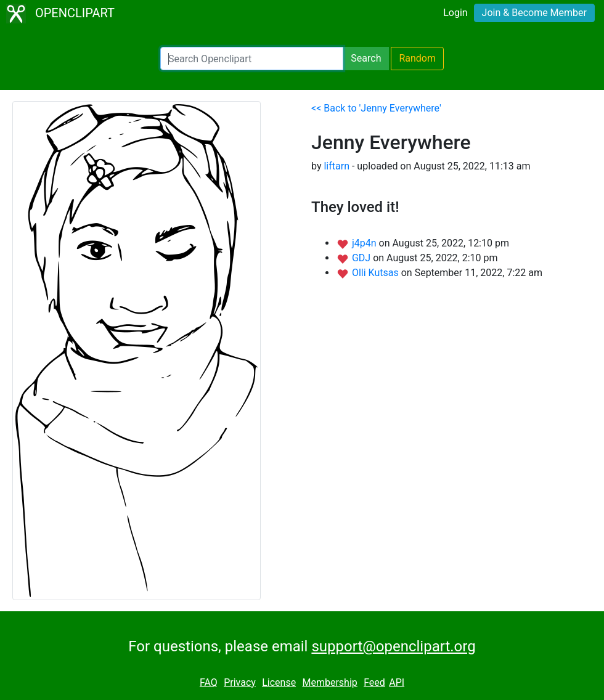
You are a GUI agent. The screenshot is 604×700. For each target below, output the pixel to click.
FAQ (209, 682)
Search (366, 58)
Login (455, 13)
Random (417, 58)
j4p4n (365, 243)
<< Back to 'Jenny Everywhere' (376, 108)
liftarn (337, 166)
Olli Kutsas (377, 273)
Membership (329, 682)
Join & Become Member (534, 13)
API (397, 682)
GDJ (362, 258)
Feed (374, 682)
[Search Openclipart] (252, 59)
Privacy (240, 682)
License (279, 682)
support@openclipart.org (393, 646)
